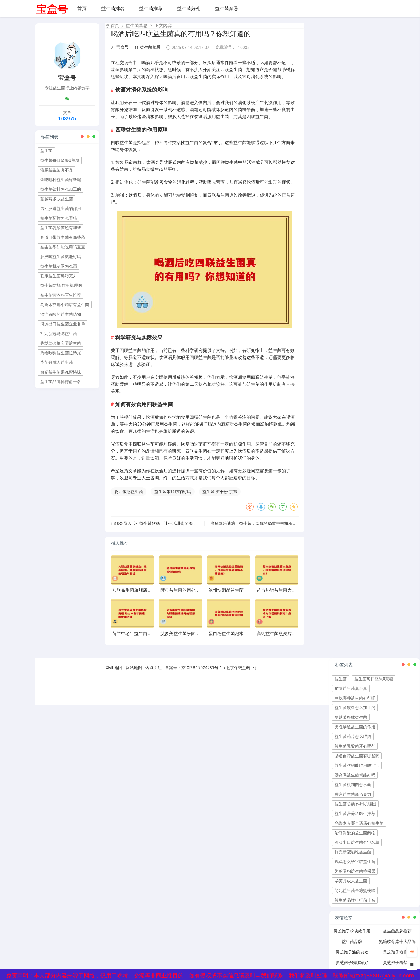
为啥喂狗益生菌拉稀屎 (61, 353)
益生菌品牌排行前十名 (61, 382)
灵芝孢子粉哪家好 (352, 968)
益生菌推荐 (151, 9)
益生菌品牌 (352, 947)
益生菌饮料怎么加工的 (61, 189)
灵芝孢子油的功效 (352, 957)
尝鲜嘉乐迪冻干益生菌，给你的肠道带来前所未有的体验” (262, 529)
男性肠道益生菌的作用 (61, 208)
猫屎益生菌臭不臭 (57, 170)
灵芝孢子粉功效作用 (352, 936)
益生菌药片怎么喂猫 (59, 218)
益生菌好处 (189, 9)
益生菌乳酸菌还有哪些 (61, 228)
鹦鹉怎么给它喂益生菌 (61, 343)
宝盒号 (120, 52)
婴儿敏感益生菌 (129, 497)
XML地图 (114, 673)
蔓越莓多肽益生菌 (57, 199)
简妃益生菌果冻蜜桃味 (61, 372)
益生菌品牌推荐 (397, 936)
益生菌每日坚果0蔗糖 (60, 160)
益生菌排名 (113, 9)
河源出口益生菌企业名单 (63, 324)
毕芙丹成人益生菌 (57, 362)
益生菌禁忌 (227, 9)
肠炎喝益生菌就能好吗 (61, 257)
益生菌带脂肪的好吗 (173, 497)
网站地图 (134, 673)
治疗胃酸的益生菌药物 (61, 314)
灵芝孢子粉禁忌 (397, 968)
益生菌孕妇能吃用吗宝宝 (63, 247)
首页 (82, 9)
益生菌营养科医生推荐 (61, 295)
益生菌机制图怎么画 (59, 266)
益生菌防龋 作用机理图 (61, 285)
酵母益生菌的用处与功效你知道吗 (193, 595)
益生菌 (46, 151)
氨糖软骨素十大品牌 (397, 947)
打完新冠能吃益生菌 (59, 334)
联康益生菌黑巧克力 (59, 276)
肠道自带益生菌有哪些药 (63, 237)
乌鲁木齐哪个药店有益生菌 (65, 305)
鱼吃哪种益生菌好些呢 (61, 180)
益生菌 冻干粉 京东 (220, 497)
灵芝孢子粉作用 (397, 957)
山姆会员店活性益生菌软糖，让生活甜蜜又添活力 (156, 529)
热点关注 (153, 673)
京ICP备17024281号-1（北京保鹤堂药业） (220, 673)
